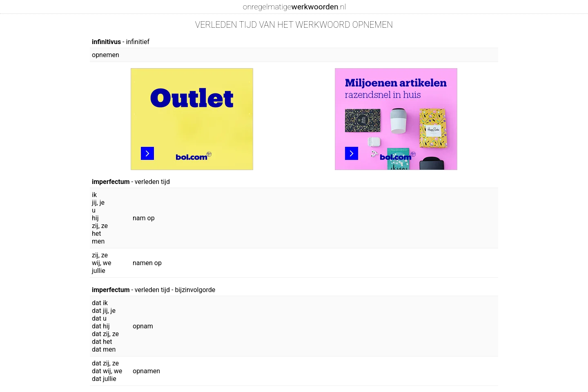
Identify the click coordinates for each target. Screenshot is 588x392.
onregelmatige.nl (294, 7)
